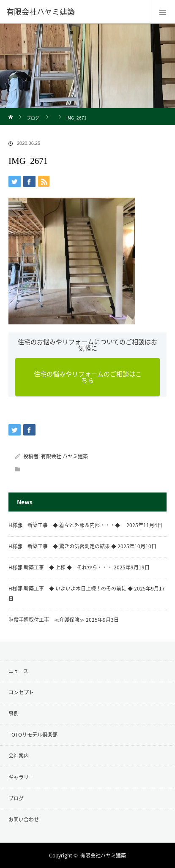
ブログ (33, 118)
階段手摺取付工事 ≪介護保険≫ (46, 620)
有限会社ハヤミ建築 (103, 855)
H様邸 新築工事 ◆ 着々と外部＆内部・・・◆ (67, 525)
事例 (14, 713)
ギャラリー (21, 777)
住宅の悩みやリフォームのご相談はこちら (88, 377)
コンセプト (21, 692)
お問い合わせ (24, 819)
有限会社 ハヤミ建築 (64, 456)
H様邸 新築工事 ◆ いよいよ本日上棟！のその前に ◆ (71, 588)
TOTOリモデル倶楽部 (33, 735)
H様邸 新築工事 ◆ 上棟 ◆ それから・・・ (60, 567)
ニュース (18, 671)
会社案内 (19, 756)
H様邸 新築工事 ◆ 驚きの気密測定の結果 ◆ (62, 546)
